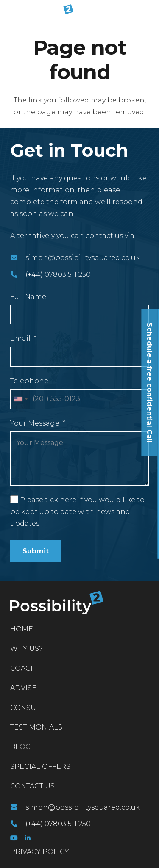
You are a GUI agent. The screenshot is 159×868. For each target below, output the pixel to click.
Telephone (29, 381)
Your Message (35, 423)
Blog (21, 747)
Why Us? (26, 648)
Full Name (28, 297)
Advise (23, 688)
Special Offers (40, 767)
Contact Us (32, 786)
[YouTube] (14, 838)
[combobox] (20, 399)
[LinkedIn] (28, 838)
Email (20, 339)
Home (22, 629)
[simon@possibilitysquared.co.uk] (18, 258)
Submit (36, 551)
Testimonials (36, 727)
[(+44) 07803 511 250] (18, 275)
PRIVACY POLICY (40, 852)
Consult (27, 708)
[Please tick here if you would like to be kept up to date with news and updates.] (14, 499)
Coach (23, 668)
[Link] (40, 13)
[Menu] (147, 13)
